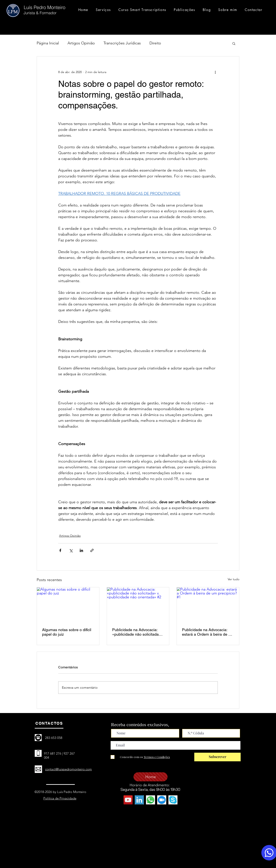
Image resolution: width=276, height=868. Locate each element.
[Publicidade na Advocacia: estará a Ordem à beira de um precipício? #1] (208, 605)
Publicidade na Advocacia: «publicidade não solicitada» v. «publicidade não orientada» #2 (136, 632)
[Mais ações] (215, 72)
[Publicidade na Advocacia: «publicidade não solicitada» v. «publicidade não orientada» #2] (138, 605)
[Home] (151, 777)
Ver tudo (234, 579)
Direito (155, 43)
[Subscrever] (217, 757)
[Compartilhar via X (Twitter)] (71, 550)
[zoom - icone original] (162, 800)
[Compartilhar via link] (92, 550)
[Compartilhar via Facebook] (60, 550)
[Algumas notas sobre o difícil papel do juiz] (68, 605)
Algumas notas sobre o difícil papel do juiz (67, 632)
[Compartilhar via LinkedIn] (81, 550)
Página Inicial (48, 43)
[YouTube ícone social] (128, 800)
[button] (234, 43)
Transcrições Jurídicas (122, 43)
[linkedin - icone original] (139, 800)
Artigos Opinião (81, 43)
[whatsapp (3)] (151, 800)
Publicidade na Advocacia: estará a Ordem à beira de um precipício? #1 (208, 632)
